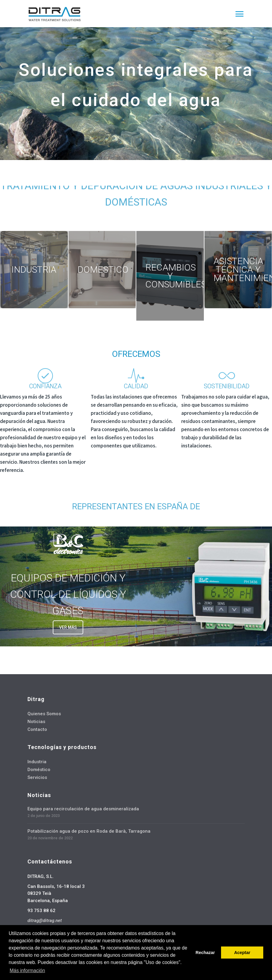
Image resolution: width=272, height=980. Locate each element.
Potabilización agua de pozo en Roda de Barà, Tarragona (89, 831)
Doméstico (39, 770)
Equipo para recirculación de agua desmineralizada (83, 809)
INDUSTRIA (34, 269)
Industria (37, 762)
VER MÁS (68, 627)
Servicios (37, 777)
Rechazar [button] (205, 953)
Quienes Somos (44, 714)
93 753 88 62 (41, 911)
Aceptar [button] (242, 953)
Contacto (37, 729)
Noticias (36, 722)
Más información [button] (27, 970)
